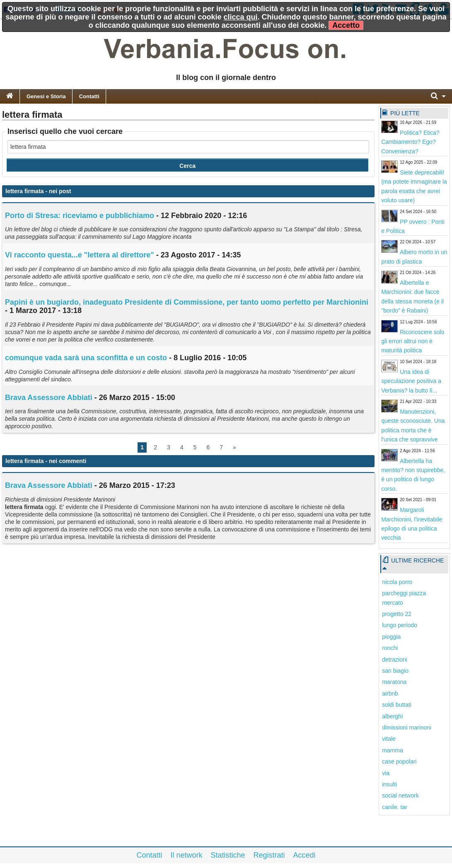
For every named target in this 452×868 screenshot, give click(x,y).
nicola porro (397, 582)
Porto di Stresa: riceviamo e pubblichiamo (80, 216)
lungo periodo (400, 625)
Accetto (346, 25)
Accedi (305, 855)
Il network (186, 855)
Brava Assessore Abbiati (49, 398)
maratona (394, 682)
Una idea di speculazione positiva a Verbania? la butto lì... (411, 381)
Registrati (269, 855)
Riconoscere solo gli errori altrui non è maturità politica (413, 341)
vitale (389, 739)
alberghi (392, 716)
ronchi (390, 648)
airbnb (390, 693)
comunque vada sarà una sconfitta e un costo (86, 358)
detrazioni (395, 659)
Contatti (89, 96)
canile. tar (395, 807)
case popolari (399, 761)
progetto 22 (397, 614)
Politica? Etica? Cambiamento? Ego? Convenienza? (410, 142)
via (386, 773)
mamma (393, 750)
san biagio (395, 671)
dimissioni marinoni (407, 727)
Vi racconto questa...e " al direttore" (80, 255)
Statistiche (228, 855)
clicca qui (241, 17)
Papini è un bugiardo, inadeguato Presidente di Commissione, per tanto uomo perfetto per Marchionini (187, 302)
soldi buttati (397, 705)
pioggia (391, 637)
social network (400, 795)
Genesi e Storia (46, 96)
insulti (389, 784)
